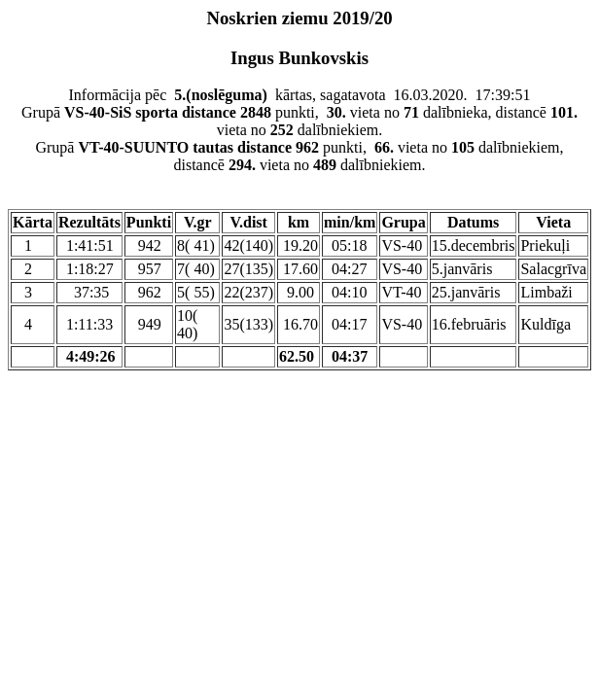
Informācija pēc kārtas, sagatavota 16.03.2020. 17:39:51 (299, 95)
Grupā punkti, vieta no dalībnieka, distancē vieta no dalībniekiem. (299, 121)
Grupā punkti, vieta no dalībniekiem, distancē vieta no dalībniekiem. (299, 156)
